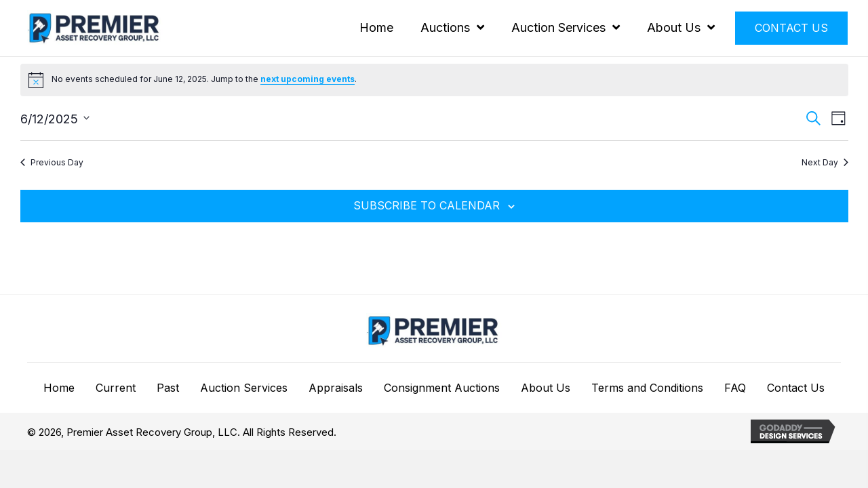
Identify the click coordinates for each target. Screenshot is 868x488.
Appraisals (336, 388)
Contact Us (796, 388)
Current (116, 388)
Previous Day (52, 162)
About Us (546, 388)
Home (59, 388)
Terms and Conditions (647, 388)
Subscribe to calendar (427, 205)
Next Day (825, 162)
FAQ (735, 388)
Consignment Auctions (442, 388)
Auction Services (244, 388)
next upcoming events (308, 79)
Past (168, 388)
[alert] (434, 80)
